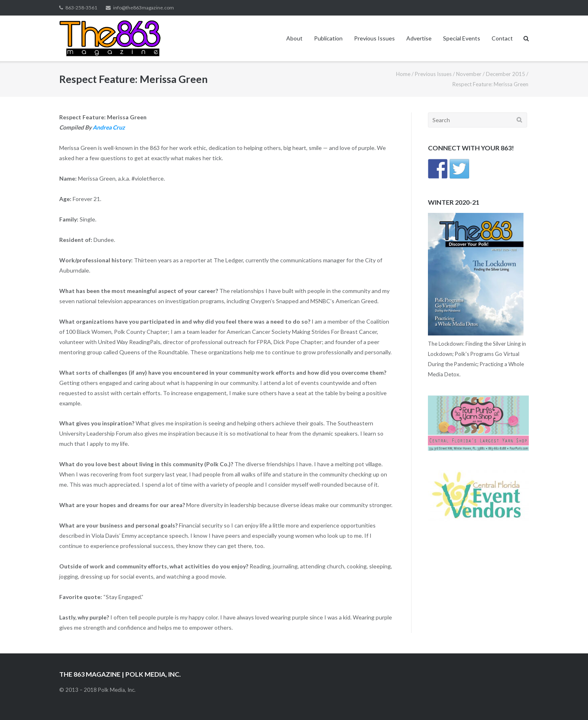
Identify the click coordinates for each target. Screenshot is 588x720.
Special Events (462, 38)
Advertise (419, 38)
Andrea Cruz (109, 127)
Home (403, 74)
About (294, 38)
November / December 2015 (491, 74)
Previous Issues (374, 38)
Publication (328, 38)
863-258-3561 (81, 8)
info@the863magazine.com (144, 8)
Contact (502, 38)
